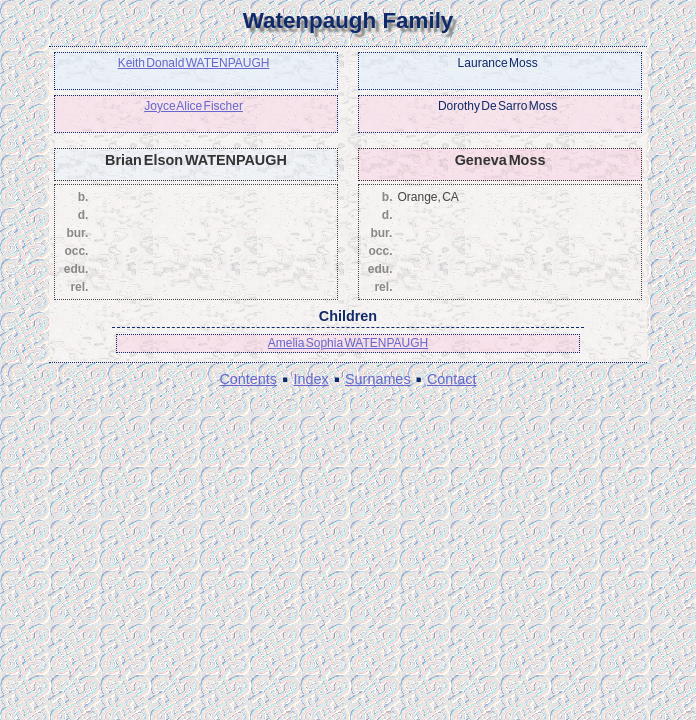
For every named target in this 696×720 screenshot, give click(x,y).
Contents (248, 379)
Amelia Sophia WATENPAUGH (348, 343)
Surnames (378, 379)
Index (310, 379)
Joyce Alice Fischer (193, 106)
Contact (452, 379)
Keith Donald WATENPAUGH (194, 63)
